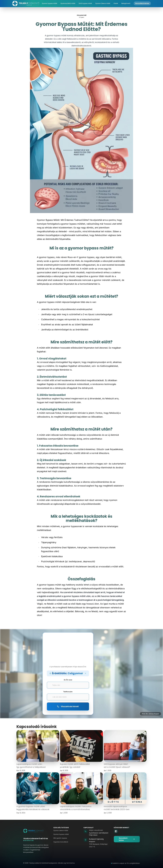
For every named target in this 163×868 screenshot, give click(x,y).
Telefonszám (68, 692)
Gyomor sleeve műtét (61, 830)
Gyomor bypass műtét (61, 834)
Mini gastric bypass (60, 838)
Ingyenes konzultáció (61, 842)
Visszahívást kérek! (68, 706)
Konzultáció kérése (127, 839)
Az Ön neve (68, 680)
